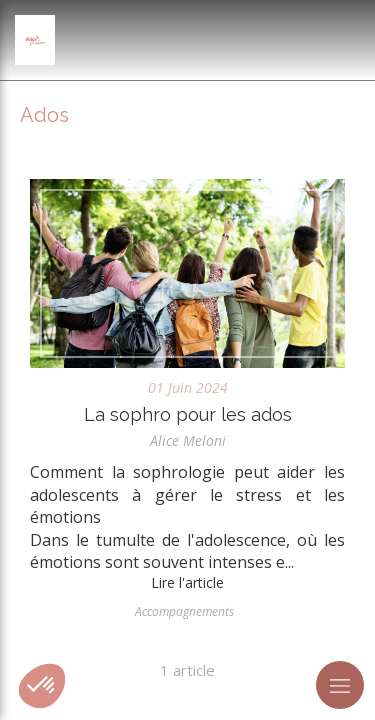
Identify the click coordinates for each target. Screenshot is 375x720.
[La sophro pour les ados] (187, 273)
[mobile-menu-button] (340, 685)
